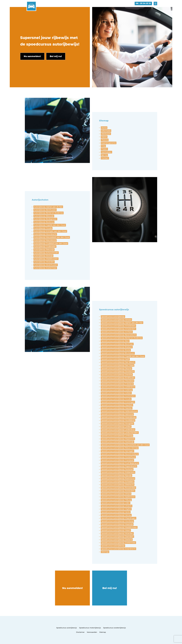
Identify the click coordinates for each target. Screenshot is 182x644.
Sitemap (103, 632)
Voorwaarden (92, 632)
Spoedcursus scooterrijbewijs (115, 628)
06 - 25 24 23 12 (143, 3)
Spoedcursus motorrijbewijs (90, 628)
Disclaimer (80, 632)
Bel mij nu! (110, 588)
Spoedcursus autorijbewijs (67, 628)
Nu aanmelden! (72, 588)
